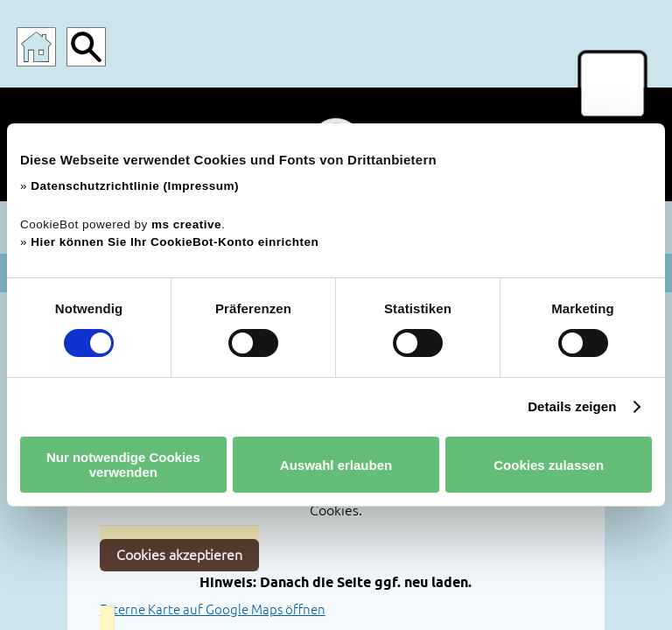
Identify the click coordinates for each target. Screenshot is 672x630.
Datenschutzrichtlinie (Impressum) (135, 186)
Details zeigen (572, 406)
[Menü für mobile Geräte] (612, 85)
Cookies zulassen (549, 465)
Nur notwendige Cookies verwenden (123, 465)
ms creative (186, 224)
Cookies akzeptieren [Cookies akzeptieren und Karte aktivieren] (179, 555)
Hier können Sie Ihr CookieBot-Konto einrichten (175, 242)
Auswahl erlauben (336, 465)
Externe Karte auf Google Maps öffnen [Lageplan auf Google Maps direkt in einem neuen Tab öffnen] (213, 609)
